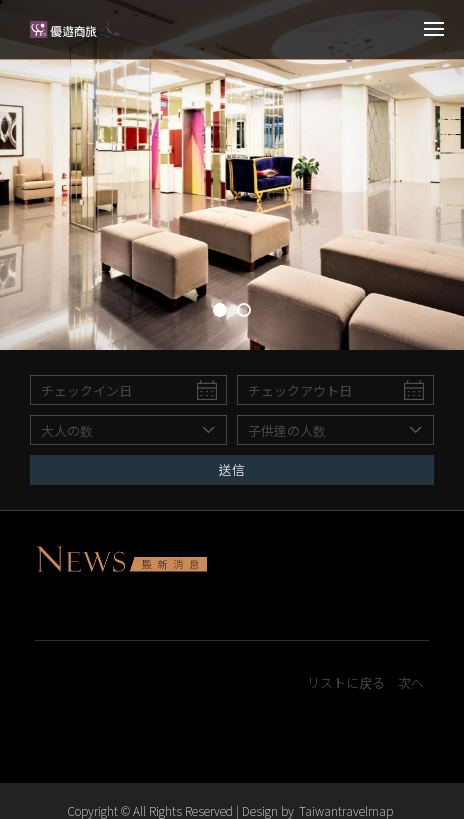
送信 (232, 469)
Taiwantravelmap (346, 810)
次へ (411, 683)
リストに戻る (346, 683)
